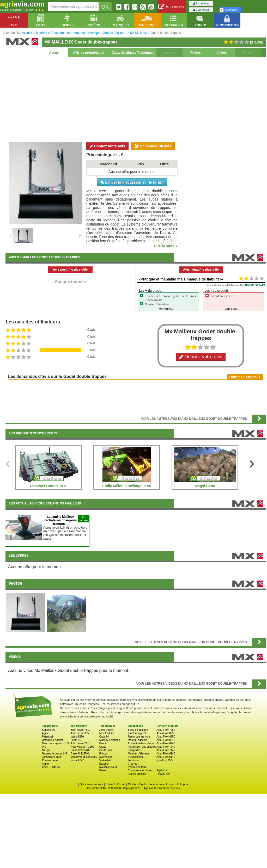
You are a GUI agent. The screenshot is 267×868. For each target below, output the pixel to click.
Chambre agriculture (140, 770)
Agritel (46, 733)
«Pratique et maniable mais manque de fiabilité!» (181, 279)
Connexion (201, 10)
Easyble (104, 764)
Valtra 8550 (77, 737)
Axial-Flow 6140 (166, 754)
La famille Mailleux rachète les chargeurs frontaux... (60, 520)
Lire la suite (166, 246)
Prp (44, 747)
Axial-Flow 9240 (166, 740)
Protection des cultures (141, 743)
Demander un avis (153, 146)
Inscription (201, 4)
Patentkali (48, 737)
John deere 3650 (80, 733)
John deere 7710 (80, 743)
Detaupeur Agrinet (53, 740)
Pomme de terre (137, 767)
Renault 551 (78, 760)
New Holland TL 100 (82, 747)
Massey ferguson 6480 (84, 757)
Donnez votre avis (107, 146)
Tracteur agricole (138, 733)
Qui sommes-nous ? (91, 784)
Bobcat (103, 754)
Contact (110, 784)
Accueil (55, 53)
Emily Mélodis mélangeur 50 (127, 486)
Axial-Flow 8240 (166, 743)
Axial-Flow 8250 (166, 733)
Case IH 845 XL (51, 767)
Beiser (103, 770)
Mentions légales (138, 784)
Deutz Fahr (106, 750)
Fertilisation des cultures (142, 747)
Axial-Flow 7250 (166, 730)
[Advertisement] (136, 99)
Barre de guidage (138, 730)
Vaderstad (105, 760)
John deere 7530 (52, 757)
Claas (103, 747)
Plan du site (163, 774)
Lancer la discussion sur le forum (132, 182)
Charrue (132, 764)
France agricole (137, 774)
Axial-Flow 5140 (166, 757)
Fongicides (134, 750)
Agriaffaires (48, 730)
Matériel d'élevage (138, 754)
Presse (121, 784)
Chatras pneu (50, 760)
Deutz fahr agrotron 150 (56, 743)
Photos (196, 53)
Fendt (103, 743)
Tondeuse (133, 760)
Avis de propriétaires (89, 53)
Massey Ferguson (110, 740)
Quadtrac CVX (165, 760)
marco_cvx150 (255, 285)
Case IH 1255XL (80, 754)
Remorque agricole (139, 737)
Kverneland (106, 757)
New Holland (107, 733)
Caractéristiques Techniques (133, 53)
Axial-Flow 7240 (166, 747)
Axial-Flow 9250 (166, 737)
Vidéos (222, 53)
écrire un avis (171, 7)
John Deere (106, 730)
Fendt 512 (77, 740)
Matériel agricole (137, 740)
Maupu (46, 750)
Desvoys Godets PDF (48, 486)
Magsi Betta (205, 486)
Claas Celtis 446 (80, 750)
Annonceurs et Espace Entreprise (169, 784)
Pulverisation (135, 757)
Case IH (104, 737)
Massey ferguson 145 (54, 754)
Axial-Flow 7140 (166, 750)
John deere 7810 (80, 730)
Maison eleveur (108, 767)
